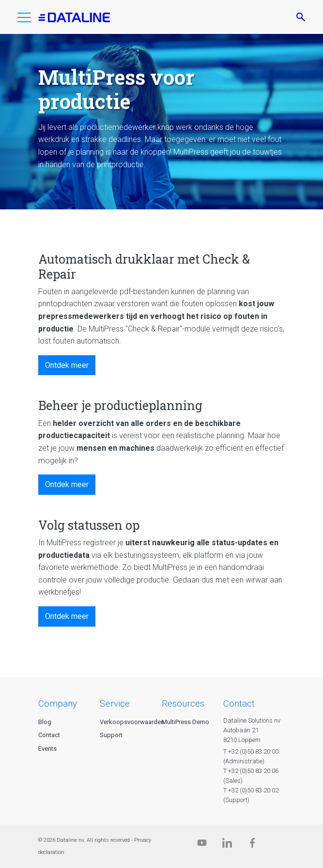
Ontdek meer (67, 365)
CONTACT (239, 703)
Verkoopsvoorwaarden (132, 722)
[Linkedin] (227, 845)
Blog (45, 722)
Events (47, 749)
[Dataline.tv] (202, 845)
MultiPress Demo (185, 722)
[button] (24, 19)
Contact (49, 735)
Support (111, 735)
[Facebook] (252, 845)
